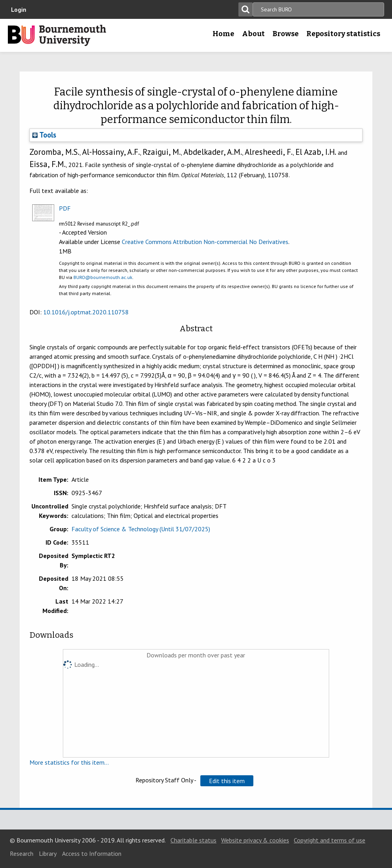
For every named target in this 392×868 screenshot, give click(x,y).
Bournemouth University (57, 35)
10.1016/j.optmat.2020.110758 (86, 312)
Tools (44, 135)
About (253, 34)
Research (22, 853)
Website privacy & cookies (255, 840)
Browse (286, 34)
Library (48, 853)
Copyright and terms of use (330, 840)
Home (223, 34)
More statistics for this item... (69, 762)
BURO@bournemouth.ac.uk (103, 277)
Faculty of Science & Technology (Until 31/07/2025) (141, 529)
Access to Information (92, 853)
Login (19, 9)
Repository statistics (343, 34)
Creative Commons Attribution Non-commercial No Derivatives (205, 242)
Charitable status (193, 840)
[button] (227, 781)
